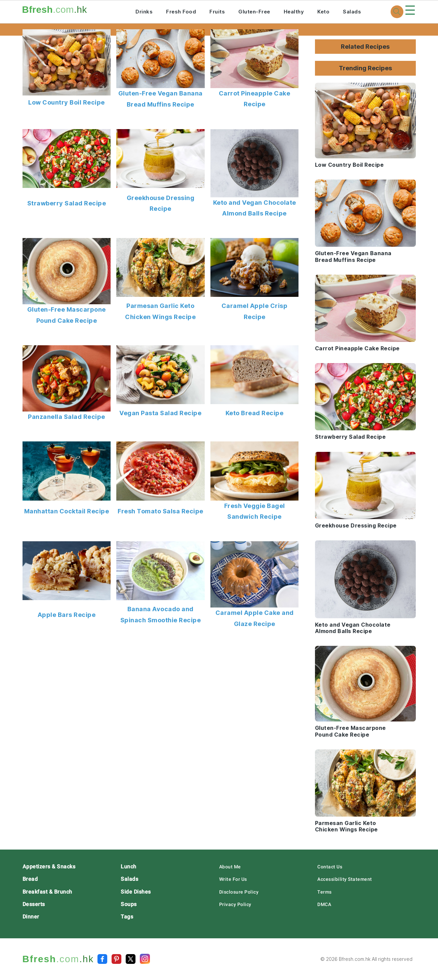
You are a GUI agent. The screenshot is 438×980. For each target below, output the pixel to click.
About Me (230, 867)
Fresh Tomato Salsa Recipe (161, 511)
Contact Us (330, 867)
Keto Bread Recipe (255, 413)
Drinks (144, 12)
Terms (325, 892)
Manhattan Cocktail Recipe (67, 511)
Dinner (31, 917)
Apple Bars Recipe (67, 615)
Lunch (129, 867)
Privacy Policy (235, 904)
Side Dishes (136, 892)
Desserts (34, 904)
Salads (352, 12)
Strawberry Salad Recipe (67, 203)
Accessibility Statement (345, 879)
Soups (129, 904)
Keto (323, 12)
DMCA (324, 904)
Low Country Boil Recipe (67, 102)
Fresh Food (181, 12)
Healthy (294, 12)
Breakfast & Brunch (47, 892)
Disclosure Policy (239, 892)
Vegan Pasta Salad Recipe (160, 413)
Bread (30, 879)
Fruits (217, 12)
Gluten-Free (254, 12)
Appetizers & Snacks (49, 867)
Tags (127, 917)
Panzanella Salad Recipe (67, 417)
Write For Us (233, 879)
